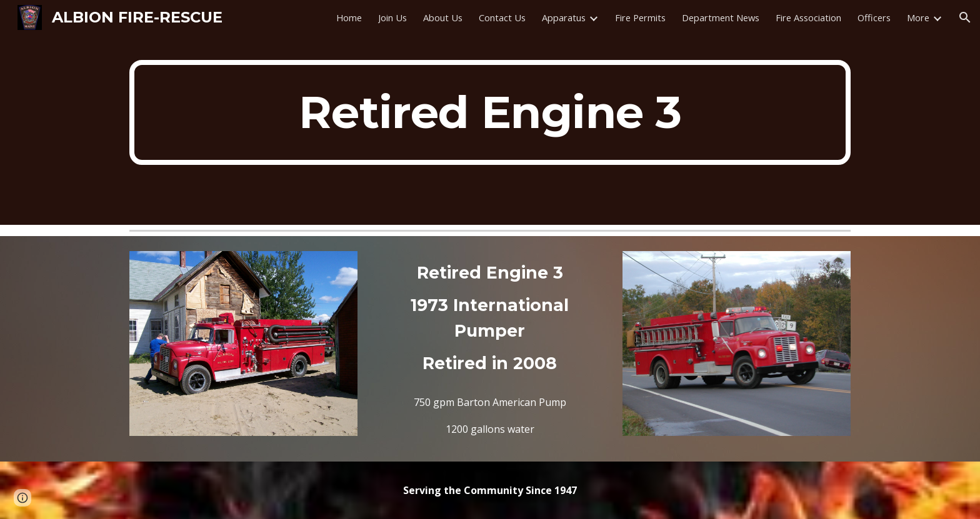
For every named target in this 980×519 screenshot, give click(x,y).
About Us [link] (443, 17)
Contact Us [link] (502, 17)
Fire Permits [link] (640, 17)
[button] (965, 17)
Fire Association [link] (808, 17)
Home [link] (349, 17)
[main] (490, 112)
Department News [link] (721, 17)
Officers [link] (874, 17)
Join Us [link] (392, 17)
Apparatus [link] (564, 17)
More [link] (918, 17)
